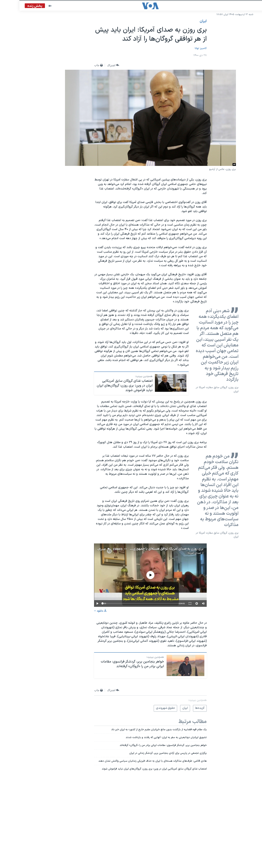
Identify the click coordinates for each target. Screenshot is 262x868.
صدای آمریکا (175, 553)
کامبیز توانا (181, 48)
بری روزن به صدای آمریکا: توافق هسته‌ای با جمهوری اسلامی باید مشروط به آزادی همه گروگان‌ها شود (116, 549)
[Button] (94, 65)
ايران (184, 21)
